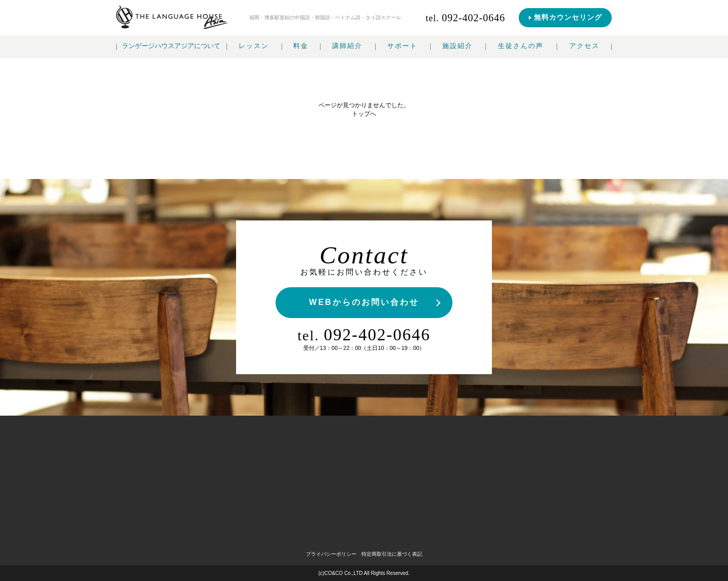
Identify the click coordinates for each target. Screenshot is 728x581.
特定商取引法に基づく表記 (392, 554)
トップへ (364, 114)
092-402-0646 (364, 335)
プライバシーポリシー (331, 554)
